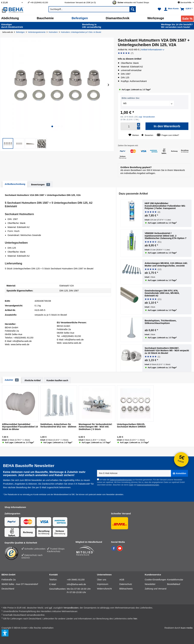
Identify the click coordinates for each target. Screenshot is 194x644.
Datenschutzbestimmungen (121, 480)
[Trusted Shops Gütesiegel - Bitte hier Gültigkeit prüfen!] (133, 2)
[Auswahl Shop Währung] (12, 2)
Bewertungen (41, 185)
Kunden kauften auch (57, 380)
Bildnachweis (126, 589)
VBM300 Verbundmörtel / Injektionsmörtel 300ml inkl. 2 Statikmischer (166, 236)
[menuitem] (44, 2)
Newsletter (150, 584)
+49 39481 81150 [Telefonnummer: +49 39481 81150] (76, 580)
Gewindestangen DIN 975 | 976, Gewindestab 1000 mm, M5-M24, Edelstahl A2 (162, 293)
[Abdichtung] (10, 18)
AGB (131, 485)
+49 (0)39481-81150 (39, 2)
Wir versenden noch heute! (177, 26)
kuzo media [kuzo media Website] (187, 628)
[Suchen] (133, 9)
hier (135, 619)
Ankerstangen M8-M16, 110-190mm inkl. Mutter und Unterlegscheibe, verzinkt (166, 264)
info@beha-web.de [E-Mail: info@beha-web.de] (76, 584)
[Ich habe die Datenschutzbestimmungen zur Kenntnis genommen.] (98, 479)
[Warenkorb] (187, 9)
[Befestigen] (80, 18)
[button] (8, 143)
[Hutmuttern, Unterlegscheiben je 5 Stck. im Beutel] (82, 32)
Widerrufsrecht (104, 589)
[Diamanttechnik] (118, 18)
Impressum (103, 584)
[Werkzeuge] (156, 18)
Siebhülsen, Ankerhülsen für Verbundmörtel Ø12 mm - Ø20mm (58, 426)
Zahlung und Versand (156, 589)
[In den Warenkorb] (167, 126)
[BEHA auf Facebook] (114, 550)
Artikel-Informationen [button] (153, 49)
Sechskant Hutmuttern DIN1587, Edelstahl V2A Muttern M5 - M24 (167, 351)
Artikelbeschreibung (15, 184)
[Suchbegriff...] (92, 9)
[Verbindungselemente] (37, 32)
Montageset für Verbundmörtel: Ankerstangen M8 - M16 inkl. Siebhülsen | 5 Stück (96, 427)
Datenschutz (126, 584)
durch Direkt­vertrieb (12, 26)
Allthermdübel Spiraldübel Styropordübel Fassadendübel (20, 427)
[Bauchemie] (45, 18)
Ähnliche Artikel (33, 380)
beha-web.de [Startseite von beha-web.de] (8, 32)
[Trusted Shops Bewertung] (13, 553)
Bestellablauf (174, 584)
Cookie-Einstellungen (156, 580)
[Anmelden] (179, 473)
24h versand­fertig (92, 26)
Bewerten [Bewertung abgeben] (147, 135)
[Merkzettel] (159, 9)
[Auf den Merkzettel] (134, 135)
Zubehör (12, 380)
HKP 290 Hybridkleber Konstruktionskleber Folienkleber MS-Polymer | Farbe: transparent (165, 206)
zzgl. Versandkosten (147, 117)
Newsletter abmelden (115, 495)
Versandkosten (71, 608)
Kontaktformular (175, 580)
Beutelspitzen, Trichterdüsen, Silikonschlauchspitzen (161, 322)
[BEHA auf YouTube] (120, 550)
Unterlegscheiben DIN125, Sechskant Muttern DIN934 (131, 426)
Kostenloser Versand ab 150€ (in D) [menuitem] (80, 2)
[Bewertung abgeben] (126, 53)
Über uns (102, 580)
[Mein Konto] (171, 9)
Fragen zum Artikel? (168, 135)
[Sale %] (187, 19)
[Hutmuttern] (54, 32)
